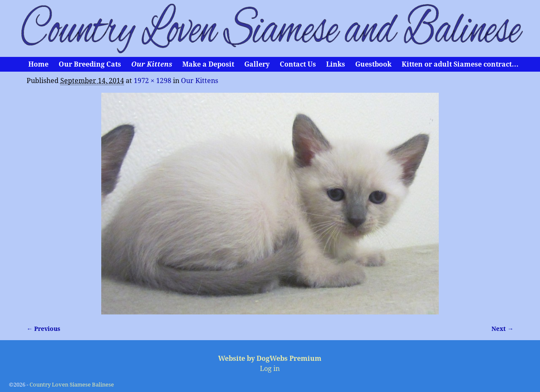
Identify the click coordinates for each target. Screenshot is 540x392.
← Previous (43, 329)
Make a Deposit (208, 64)
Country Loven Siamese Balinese (72, 385)
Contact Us (298, 64)
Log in (270, 369)
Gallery (257, 64)
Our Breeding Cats (90, 64)
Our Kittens (152, 64)
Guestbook (373, 64)
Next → (502, 329)
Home (38, 64)
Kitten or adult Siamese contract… (460, 64)
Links (336, 64)
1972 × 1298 (153, 81)
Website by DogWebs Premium (270, 358)
